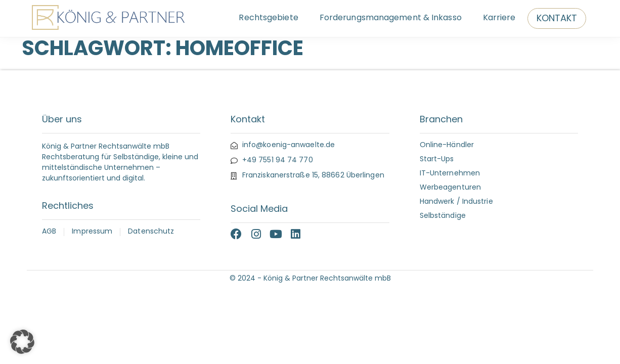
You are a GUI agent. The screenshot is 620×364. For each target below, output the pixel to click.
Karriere (499, 18)
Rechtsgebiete (268, 18)
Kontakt (557, 19)
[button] (22, 342)
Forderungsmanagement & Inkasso (391, 18)
